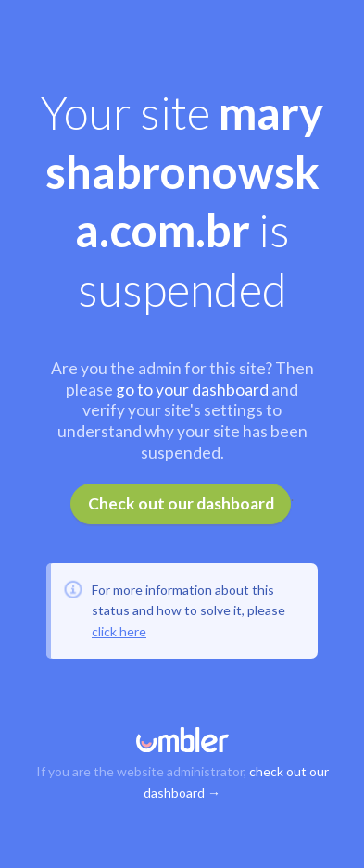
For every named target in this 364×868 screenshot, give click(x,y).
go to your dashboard (192, 390)
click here (119, 631)
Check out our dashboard (181, 503)
